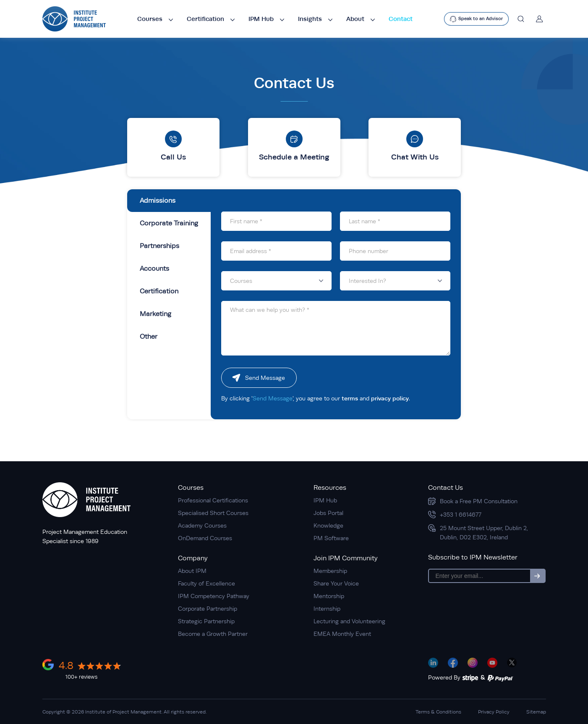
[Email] (480, 576)
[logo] (74, 19)
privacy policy (390, 398)
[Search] (521, 19)
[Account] (538, 19)
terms (350, 398)
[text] (476, 19)
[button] (276, 281)
